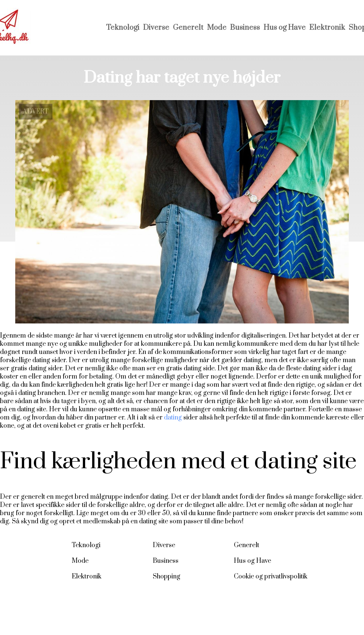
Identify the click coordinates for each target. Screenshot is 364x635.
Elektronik (327, 28)
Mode (217, 28)
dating (173, 418)
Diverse (156, 28)
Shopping (167, 577)
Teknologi (123, 28)
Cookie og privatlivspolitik (271, 577)
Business (245, 28)
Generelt (188, 28)
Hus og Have (285, 28)
